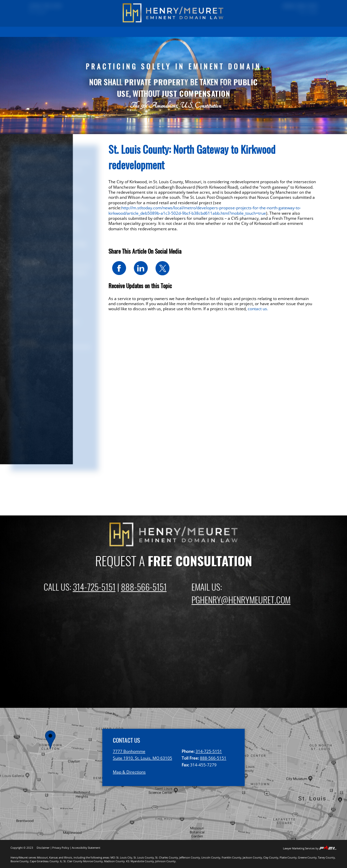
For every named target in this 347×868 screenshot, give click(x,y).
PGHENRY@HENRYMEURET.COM (241, 599)
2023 (23, 380)
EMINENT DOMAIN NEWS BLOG (245, 31)
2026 (23, 354)
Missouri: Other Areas (40, 331)
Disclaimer (43, 848)
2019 (23, 414)
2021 (23, 397)
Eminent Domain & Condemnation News (53, 276)
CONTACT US (289, 31)
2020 (23, 406)
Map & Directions (129, 772)
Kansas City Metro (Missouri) (47, 305)
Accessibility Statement (86, 848)
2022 (23, 388)
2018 (23, 423)
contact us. (258, 309)
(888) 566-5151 (294, 6)
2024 (23, 371)
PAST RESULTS (77, 31)
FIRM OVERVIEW (172, 31)
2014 (23, 458)
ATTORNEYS (202, 31)
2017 (23, 432)
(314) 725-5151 (51, 6)
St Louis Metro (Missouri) (43, 287)
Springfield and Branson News (48, 322)
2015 (23, 449)
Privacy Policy (61, 848)
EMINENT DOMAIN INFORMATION (124, 31)
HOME (53, 31)
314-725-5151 (94, 587)
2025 (23, 362)
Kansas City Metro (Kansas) (45, 313)
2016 (23, 440)
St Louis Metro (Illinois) (41, 296)
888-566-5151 (144, 587)
